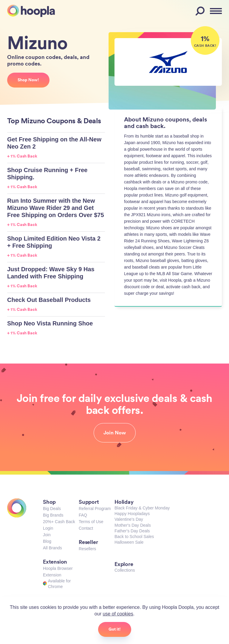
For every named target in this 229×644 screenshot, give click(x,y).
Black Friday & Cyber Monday (142, 508)
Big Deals (52, 509)
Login (48, 528)
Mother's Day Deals (133, 525)
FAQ (83, 515)
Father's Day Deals (132, 531)
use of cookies (118, 614)
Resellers (87, 549)
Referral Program (95, 509)
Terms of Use (91, 522)
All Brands (52, 548)
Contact (86, 528)
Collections (125, 570)
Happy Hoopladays (132, 514)
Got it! (115, 629)
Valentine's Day (129, 519)
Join (47, 535)
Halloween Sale (129, 542)
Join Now (115, 433)
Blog (47, 541)
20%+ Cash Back (59, 522)
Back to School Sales (134, 537)
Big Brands (53, 515)
